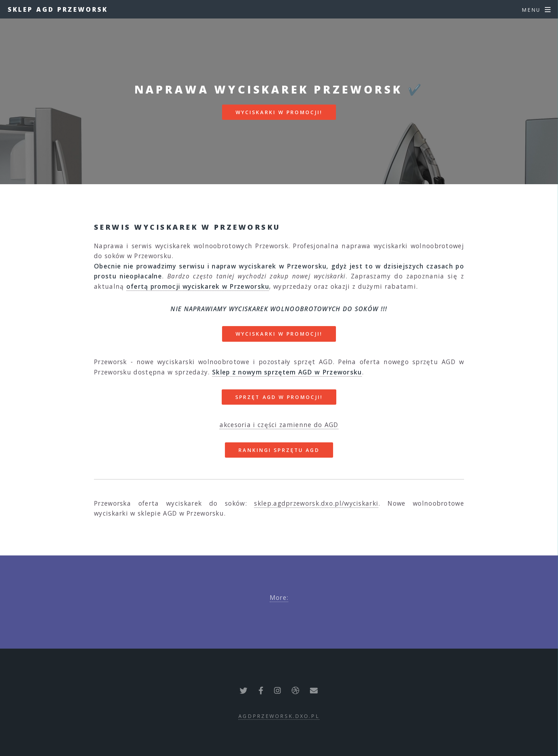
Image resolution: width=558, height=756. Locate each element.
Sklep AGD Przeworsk (58, 9)
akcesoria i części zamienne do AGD (279, 425)
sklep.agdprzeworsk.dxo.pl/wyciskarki (316, 503)
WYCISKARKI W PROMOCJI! (279, 112)
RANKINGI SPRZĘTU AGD (279, 450)
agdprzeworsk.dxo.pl (279, 716)
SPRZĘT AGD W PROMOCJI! (279, 397)
